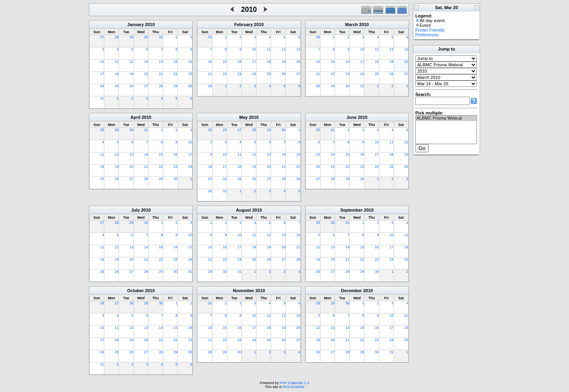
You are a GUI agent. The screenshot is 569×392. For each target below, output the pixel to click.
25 (117, 86)
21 (161, 74)
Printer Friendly (430, 30)
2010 (150, 24)
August (243, 210)
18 (117, 74)
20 (146, 74)
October (136, 291)
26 (132, 86)
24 (102, 86)
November (243, 291)
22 (175, 74)
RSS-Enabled (293, 387)
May (244, 117)
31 (161, 37)
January (136, 24)
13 (146, 62)
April (135, 117)
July (136, 210)
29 (132, 37)
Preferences (427, 35)
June (352, 117)
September (351, 210)
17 (102, 74)
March (351, 24)
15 (175, 62)
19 (132, 74)
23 (190, 74)
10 (102, 62)
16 (190, 62)
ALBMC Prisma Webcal (446, 118)
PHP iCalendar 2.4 (294, 383)
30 (146, 37)
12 (132, 62)
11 (117, 62)
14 (161, 62)
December (351, 291)
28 (117, 37)
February (244, 24)
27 (102, 37)
